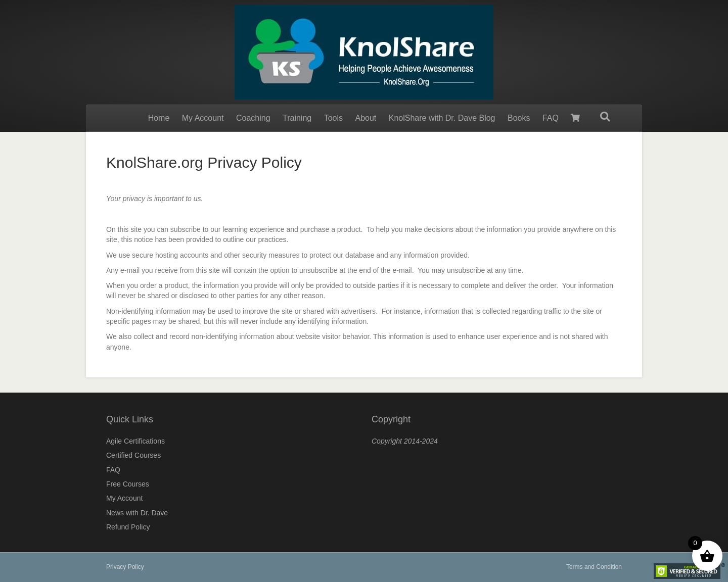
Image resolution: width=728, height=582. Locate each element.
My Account (203, 118)
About (366, 118)
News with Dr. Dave (137, 513)
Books (519, 118)
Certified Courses (133, 455)
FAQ (551, 118)
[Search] (605, 117)
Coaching (253, 118)
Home (159, 118)
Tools (333, 118)
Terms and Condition (594, 567)
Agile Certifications (135, 441)
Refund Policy (128, 527)
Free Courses (128, 484)
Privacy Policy (125, 567)
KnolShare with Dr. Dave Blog (442, 118)
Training (297, 118)
